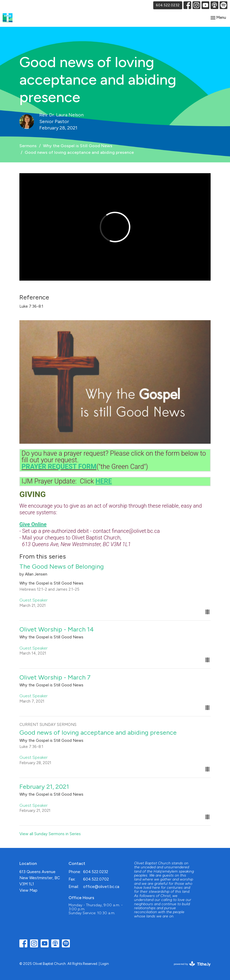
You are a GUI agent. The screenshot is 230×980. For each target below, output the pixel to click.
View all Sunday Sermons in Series (50, 834)
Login (105, 964)
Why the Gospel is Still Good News (78, 146)
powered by (192, 964)
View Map (28, 890)
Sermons (28, 146)
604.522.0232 (168, 5)
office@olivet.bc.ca (101, 887)
